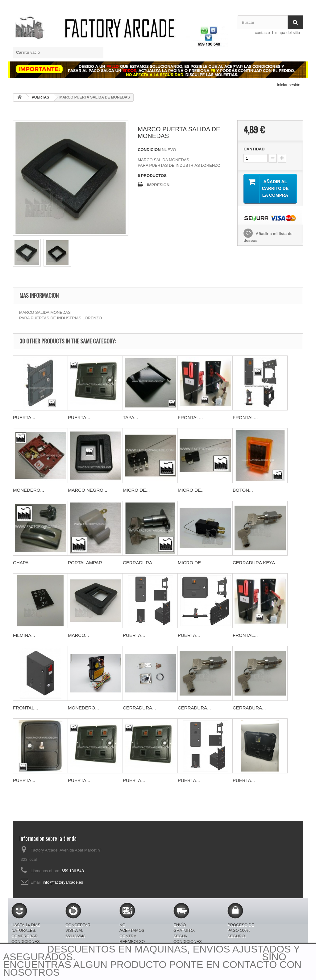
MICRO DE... (136, 490)
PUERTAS (40, 97)
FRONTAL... (190, 417)
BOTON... (243, 490)
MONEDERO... (29, 490)
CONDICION (149, 150)
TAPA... (130, 417)
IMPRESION (158, 185)
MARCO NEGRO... (88, 490)
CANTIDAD (254, 149)
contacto (262, 33)
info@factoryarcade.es (63, 882)
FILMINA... (24, 635)
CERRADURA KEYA (254, 563)
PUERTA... (24, 417)
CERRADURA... (139, 563)
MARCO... (78, 635)
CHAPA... (23, 563)
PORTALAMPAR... (87, 563)
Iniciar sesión (289, 85)
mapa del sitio (288, 33)
